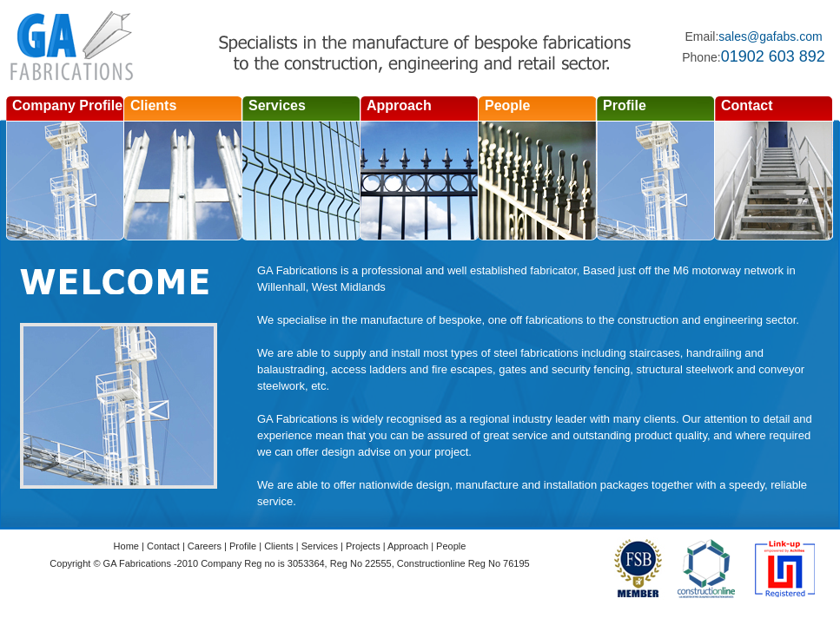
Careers (205, 546)
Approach (399, 105)
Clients (153, 105)
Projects (363, 546)
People (507, 105)
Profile (625, 105)
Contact (747, 105)
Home (126, 546)
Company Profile (67, 105)
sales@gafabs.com (770, 36)
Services (277, 105)
